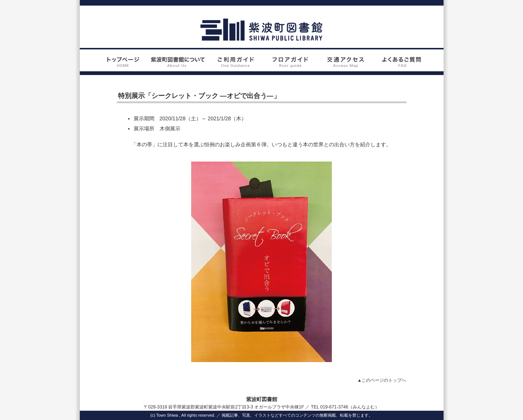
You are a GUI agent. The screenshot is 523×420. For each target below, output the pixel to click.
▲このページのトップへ (382, 380)
